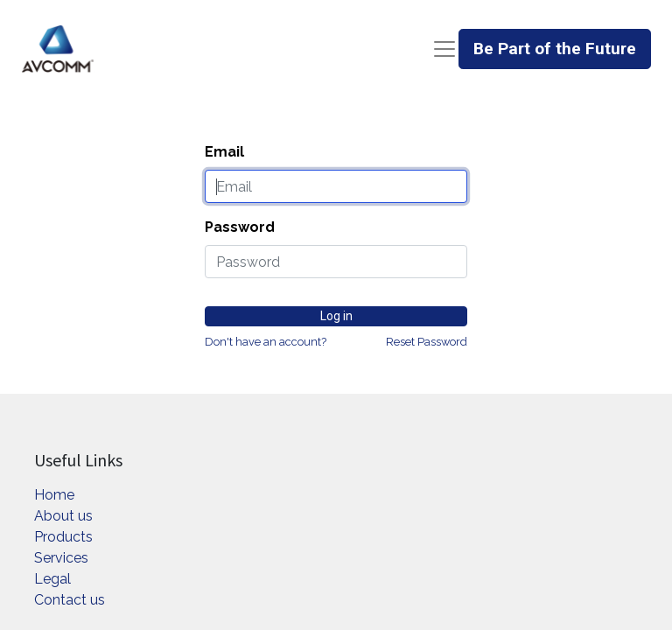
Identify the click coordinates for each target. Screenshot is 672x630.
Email (224, 152)
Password (240, 227)
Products (63, 537)
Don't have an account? (266, 342)
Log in (336, 316)
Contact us (70, 600)
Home (54, 495)
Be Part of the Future (555, 49)
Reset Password (427, 342)
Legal (52, 579)
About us (63, 516)
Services (61, 558)
